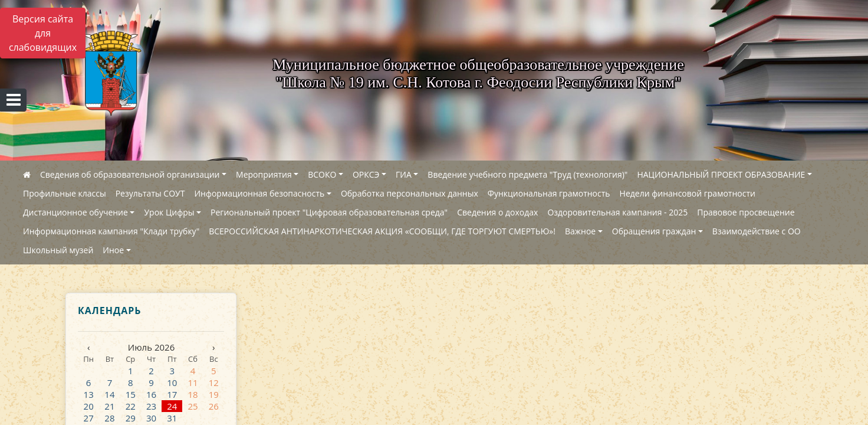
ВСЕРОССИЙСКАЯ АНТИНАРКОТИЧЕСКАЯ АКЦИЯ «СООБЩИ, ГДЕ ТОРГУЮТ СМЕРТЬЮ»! (382, 231)
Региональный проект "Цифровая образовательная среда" (329, 212)
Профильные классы (65, 193)
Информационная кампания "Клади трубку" (111, 231)
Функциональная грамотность (549, 193)
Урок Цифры (169, 212)
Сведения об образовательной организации (130, 174)
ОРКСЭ (366, 174)
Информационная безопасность (259, 193)
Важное (580, 231)
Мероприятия (264, 174)
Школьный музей (58, 250)
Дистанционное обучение (75, 212)
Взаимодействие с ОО (757, 231)
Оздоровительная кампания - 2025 (617, 212)
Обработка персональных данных (410, 193)
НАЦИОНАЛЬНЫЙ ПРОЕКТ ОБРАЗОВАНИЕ (721, 174)
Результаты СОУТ (150, 193)
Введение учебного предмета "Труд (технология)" (527, 174)
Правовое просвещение (746, 212)
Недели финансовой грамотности (688, 193)
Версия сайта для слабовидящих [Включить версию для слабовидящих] (43, 33)
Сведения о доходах (497, 212)
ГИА (404, 174)
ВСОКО (322, 174)
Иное (113, 250)
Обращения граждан (654, 231)
